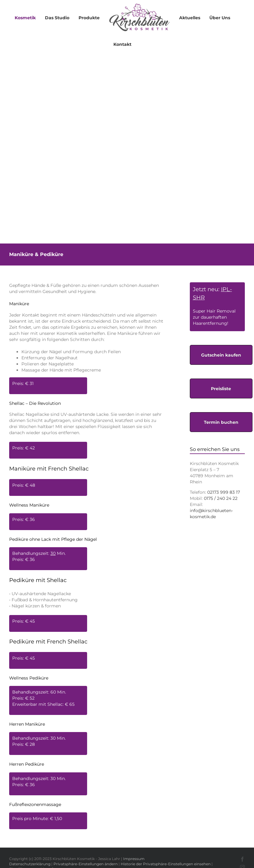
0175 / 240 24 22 (221, 498)
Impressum (134, 859)
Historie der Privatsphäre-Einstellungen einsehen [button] (166, 864)
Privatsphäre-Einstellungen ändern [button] (86, 864)
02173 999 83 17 (224, 492)
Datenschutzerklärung (30, 864)
